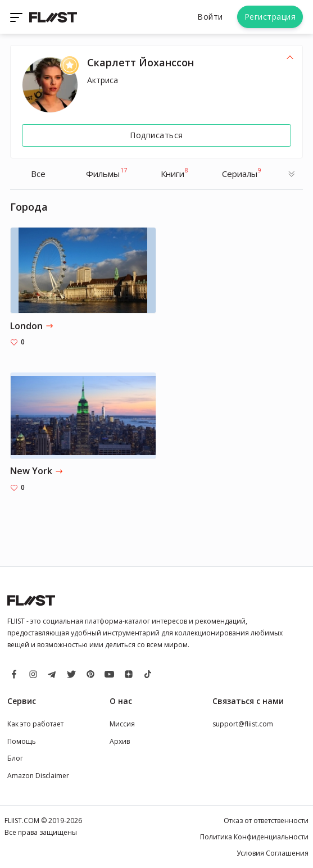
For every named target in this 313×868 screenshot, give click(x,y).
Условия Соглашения (273, 853)
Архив (120, 741)
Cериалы (242, 172)
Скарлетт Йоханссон (140, 62)
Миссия (122, 724)
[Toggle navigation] (17, 17)
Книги (174, 172)
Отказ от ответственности (266, 821)
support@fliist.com (243, 724)
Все (38, 174)
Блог (15, 758)
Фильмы (106, 172)
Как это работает (35, 724)
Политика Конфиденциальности (254, 837)
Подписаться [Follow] (156, 135)
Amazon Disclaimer (38, 776)
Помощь (22, 741)
